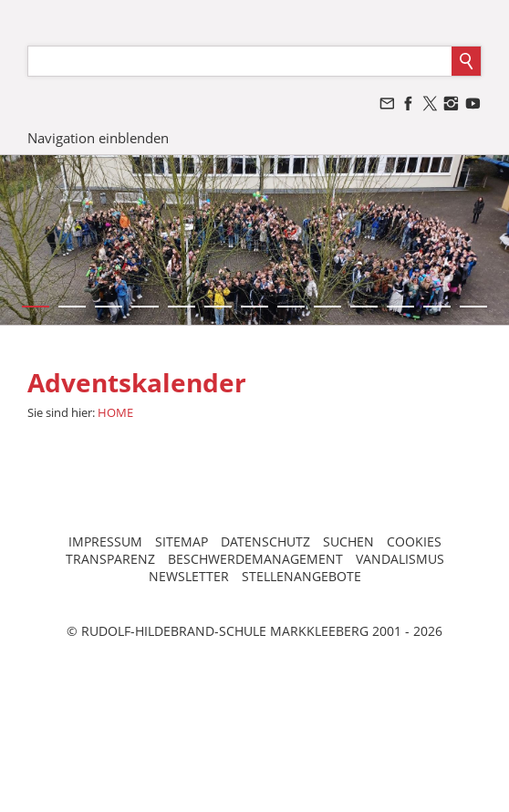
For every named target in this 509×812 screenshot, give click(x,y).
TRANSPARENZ (110, 559)
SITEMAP (182, 541)
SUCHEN (348, 541)
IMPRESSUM (105, 541)
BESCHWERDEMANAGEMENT (255, 559)
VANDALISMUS (400, 559)
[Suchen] (240, 61)
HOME (115, 412)
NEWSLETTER (189, 576)
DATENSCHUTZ (265, 541)
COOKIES (414, 541)
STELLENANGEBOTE (301, 576)
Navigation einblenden (98, 138)
